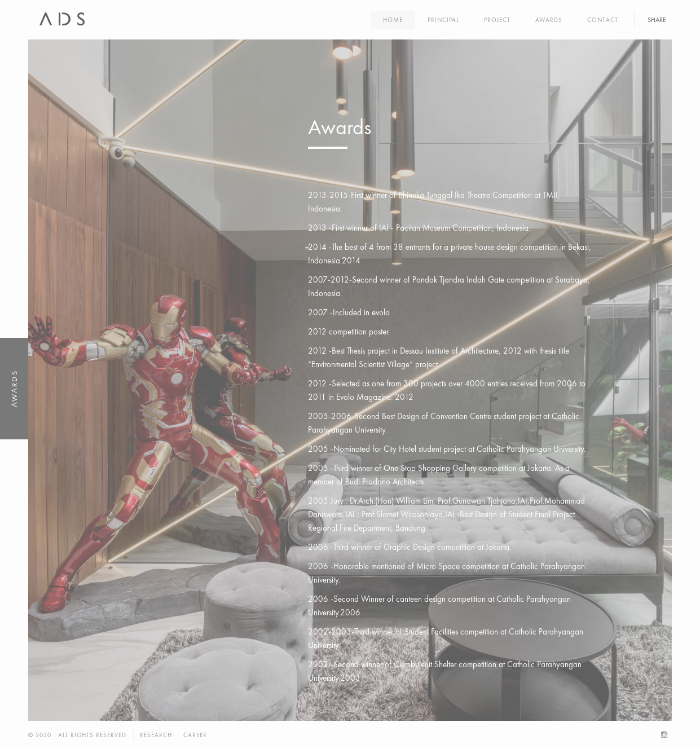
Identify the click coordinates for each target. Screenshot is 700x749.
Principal (443, 20)
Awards (549, 20)
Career (195, 735)
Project (497, 20)
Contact (603, 20)
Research (156, 735)
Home (393, 20)
